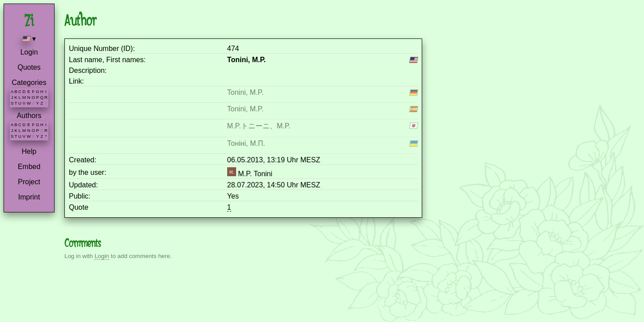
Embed (29, 167)
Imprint (29, 197)
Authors (29, 116)
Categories (29, 83)
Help (29, 151)
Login (29, 52)
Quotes (29, 67)
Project (29, 182)
